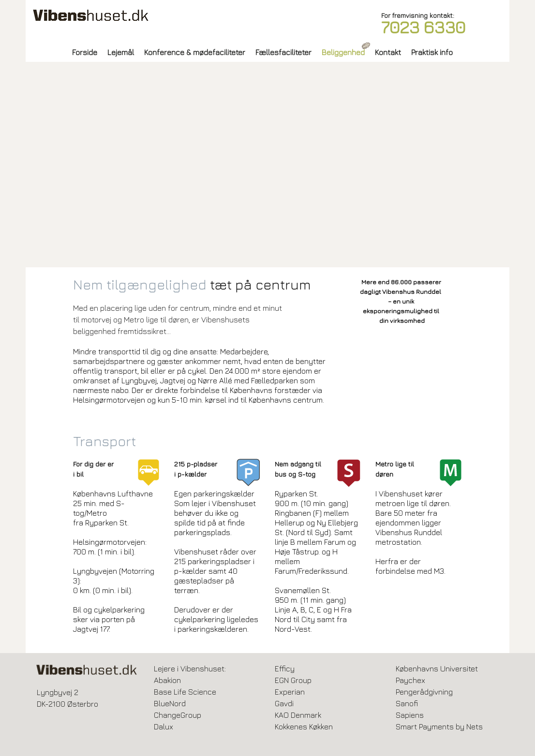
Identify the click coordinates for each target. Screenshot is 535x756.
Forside (85, 52)
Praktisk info (432, 52)
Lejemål (121, 52)
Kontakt (388, 52)
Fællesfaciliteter (283, 52)
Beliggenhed (343, 52)
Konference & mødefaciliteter (195, 52)
